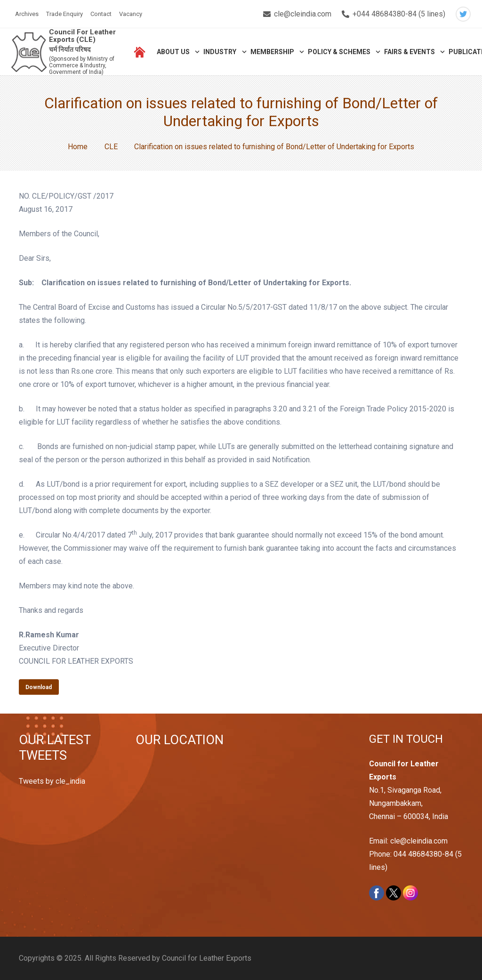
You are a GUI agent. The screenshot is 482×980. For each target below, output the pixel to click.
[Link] (29, 52)
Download (39, 687)
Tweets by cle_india (52, 781)
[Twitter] (463, 14)
